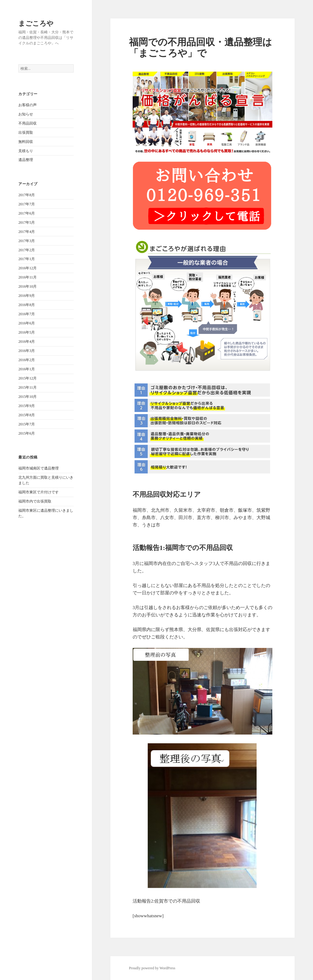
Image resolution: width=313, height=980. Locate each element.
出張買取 (26, 133)
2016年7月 (27, 314)
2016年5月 (27, 332)
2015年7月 (27, 424)
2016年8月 (27, 305)
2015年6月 (27, 433)
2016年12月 (28, 268)
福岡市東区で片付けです (39, 492)
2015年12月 (28, 378)
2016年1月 (27, 369)
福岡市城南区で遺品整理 (39, 468)
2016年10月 (28, 286)
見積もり (26, 151)
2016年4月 (27, 342)
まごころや (36, 23)
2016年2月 (27, 360)
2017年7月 (27, 204)
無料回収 (26, 142)
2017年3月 (27, 241)
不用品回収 (28, 123)
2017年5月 (27, 223)
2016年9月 (27, 296)
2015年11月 (28, 387)
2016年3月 (27, 351)
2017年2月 (27, 250)
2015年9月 (27, 406)
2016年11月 (28, 277)
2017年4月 (27, 232)
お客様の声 (28, 105)
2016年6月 (27, 323)
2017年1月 (27, 259)
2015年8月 (27, 415)
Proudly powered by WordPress (152, 968)
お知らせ (26, 114)
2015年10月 (28, 397)
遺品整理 (26, 160)
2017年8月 (27, 195)
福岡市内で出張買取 (35, 501)
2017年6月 (27, 213)
